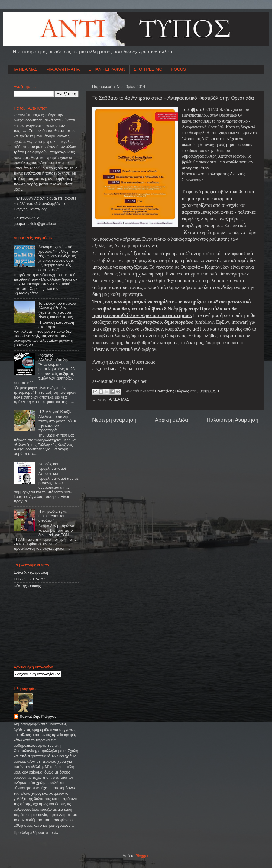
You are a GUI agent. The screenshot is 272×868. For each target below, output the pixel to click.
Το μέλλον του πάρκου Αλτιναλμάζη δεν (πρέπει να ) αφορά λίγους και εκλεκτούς (57, 310)
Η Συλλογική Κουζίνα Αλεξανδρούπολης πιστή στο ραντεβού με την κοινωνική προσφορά (58, 421)
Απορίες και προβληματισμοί (52, 466)
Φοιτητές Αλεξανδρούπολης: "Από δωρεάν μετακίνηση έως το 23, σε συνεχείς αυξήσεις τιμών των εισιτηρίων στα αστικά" (45, 369)
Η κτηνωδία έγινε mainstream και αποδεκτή (53, 516)
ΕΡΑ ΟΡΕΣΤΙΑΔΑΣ (30, 579)
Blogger (142, 856)
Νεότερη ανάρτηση (114, 420)
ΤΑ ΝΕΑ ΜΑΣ (25, 69)
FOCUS (178, 69)
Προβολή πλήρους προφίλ (36, 833)
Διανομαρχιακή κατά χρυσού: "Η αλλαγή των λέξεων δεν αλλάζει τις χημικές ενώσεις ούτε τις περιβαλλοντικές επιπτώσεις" (58, 258)
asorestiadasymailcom (118, 368)
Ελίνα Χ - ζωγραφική (31, 572)
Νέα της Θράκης (27, 586)
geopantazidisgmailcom (36, 224)
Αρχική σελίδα (171, 420)
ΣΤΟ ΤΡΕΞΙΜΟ (148, 69)
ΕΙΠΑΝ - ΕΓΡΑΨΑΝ (107, 69)
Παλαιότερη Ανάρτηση (233, 420)
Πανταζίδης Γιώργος (173, 391)
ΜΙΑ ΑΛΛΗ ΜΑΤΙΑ (63, 69)
